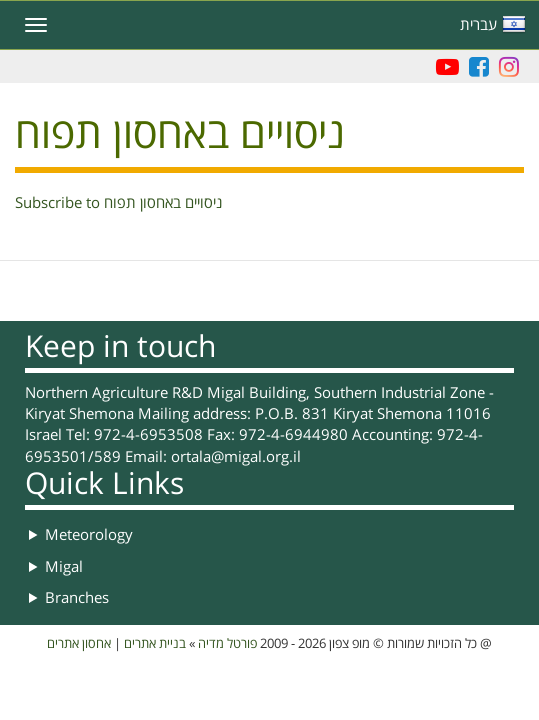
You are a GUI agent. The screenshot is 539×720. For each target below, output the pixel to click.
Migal (64, 567)
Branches (77, 598)
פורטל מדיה (227, 644)
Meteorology (89, 535)
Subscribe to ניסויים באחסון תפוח (118, 203)
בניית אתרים (155, 644)
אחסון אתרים (79, 644)
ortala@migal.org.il (236, 457)
